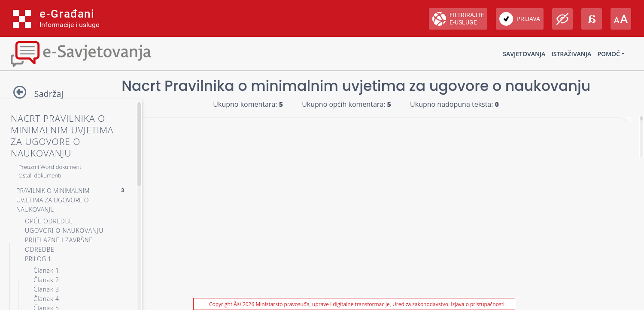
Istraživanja (571, 54)
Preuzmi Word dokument (50, 167)
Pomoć (608, 54)
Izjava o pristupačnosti (478, 304)
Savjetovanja (524, 54)
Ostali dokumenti (40, 175)
